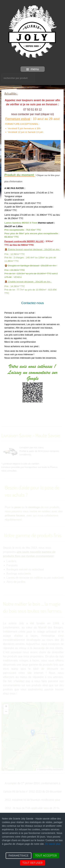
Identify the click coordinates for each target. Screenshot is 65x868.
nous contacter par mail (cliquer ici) (32, 114)
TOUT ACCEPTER (46, 856)
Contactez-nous (32, 303)
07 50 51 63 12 (32, 110)
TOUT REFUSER (32, 863)
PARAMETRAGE (19, 856)
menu (33, 69)
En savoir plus (53, 844)
